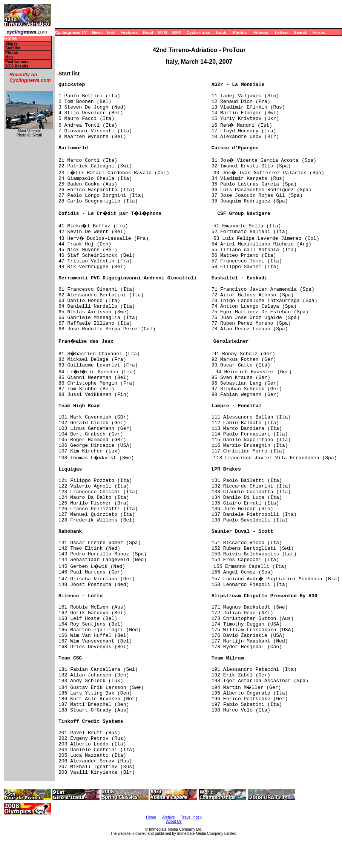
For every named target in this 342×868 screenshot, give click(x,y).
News (97, 32)
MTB (163, 32)
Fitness (261, 32)
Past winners (17, 62)
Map (9, 57)
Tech (111, 32)
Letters (282, 32)
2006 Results (17, 66)
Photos (240, 32)
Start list (13, 48)
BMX (177, 32)
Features (129, 32)
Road (148, 32)
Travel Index (191, 817)
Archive (168, 817)
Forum (319, 32)
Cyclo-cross (199, 32)
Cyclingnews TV (71, 32)
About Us (174, 821)
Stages (12, 44)
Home (10, 39)
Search (301, 32)
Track (221, 32)
